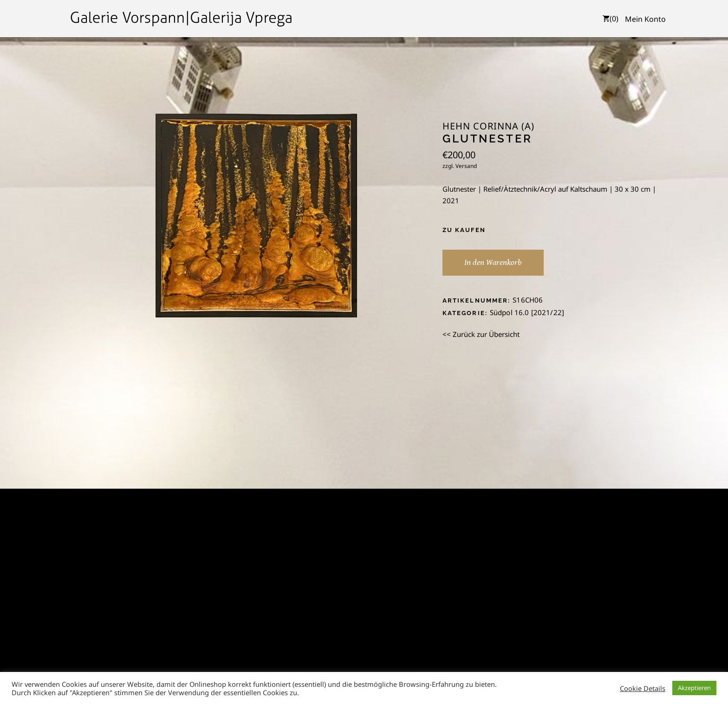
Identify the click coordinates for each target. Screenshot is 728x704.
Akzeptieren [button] (694, 688)
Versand (466, 166)
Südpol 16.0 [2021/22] (527, 312)
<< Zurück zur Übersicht (481, 334)
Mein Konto (645, 19)
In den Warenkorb (493, 262)
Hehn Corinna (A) (488, 126)
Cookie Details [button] (643, 688)
